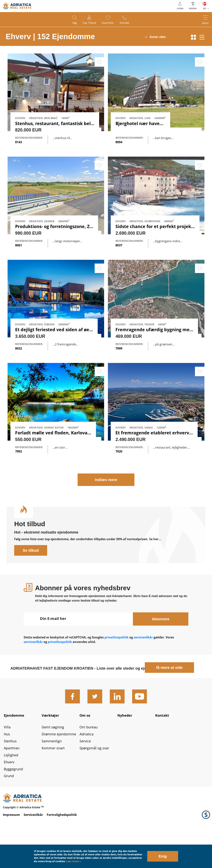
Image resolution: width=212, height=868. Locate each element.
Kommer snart (53, 780)
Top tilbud (89, 23)
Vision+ (193, 8)
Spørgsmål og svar (94, 780)
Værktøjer (50, 747)
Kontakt (124, 23)
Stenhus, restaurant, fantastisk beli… (55, 123)
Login (180, 8)
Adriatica (87, 766)
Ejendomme (14, 747)
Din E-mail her (53, 651)
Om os (85, 747)
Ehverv (9, 794)
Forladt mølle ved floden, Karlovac (52, 457)
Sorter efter (158, 37)
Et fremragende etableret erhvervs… (155, 457)
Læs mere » (73, 861)
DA (205, 8)
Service (85, 773)
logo (17, 6)
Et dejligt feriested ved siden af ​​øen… (55, 346)
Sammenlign (52, 773)
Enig (163, 856)
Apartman (12, 780)
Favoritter (108, 23)
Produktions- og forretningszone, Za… (56, 234)
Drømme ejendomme (59, 766)
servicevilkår (144, 669)
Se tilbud (31, 583)
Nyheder (125, 747)
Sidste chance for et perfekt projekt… (156, 234)
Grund (9, 808)
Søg (75, 23)
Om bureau (89, 759)
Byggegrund (13, 801)
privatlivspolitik (117, 669)
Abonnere (161, 651)
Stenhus (10, 773)
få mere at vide (169, 700)
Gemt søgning (53, 759)
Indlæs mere (106, 512)
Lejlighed (11, 787)
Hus (7, 766)
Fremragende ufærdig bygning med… (156, 346)
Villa (7, 759)
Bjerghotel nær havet (138, 123)
